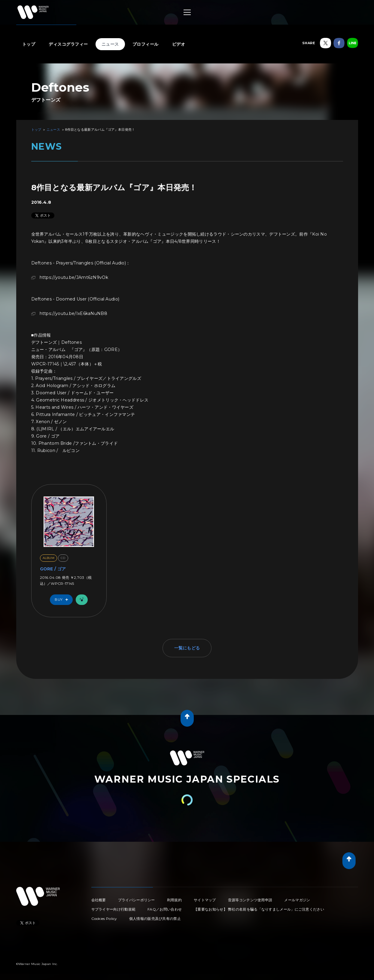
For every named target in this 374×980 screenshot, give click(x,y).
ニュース (110, 44)
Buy (63, 600)
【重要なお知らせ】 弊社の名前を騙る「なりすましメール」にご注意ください (259, 909)
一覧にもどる (187, 648)
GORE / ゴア (53, 569)
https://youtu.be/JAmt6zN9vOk (74, 277)
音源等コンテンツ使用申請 (250, 900)
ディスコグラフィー (68, 44)
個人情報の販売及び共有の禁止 (155, 919)
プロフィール (146, 44)
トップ (29, 44)
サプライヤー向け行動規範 (114, 909)
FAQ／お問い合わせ (165, 909)
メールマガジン (297, 900)
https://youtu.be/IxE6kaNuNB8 (73, 313)
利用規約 (174, 900)
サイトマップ (205, 900)
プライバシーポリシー (137, 900)
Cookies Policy (104, 919)
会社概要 (99, 900)
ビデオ (179, 44)
